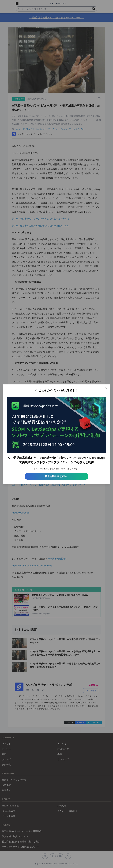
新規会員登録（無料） (56, 476)
